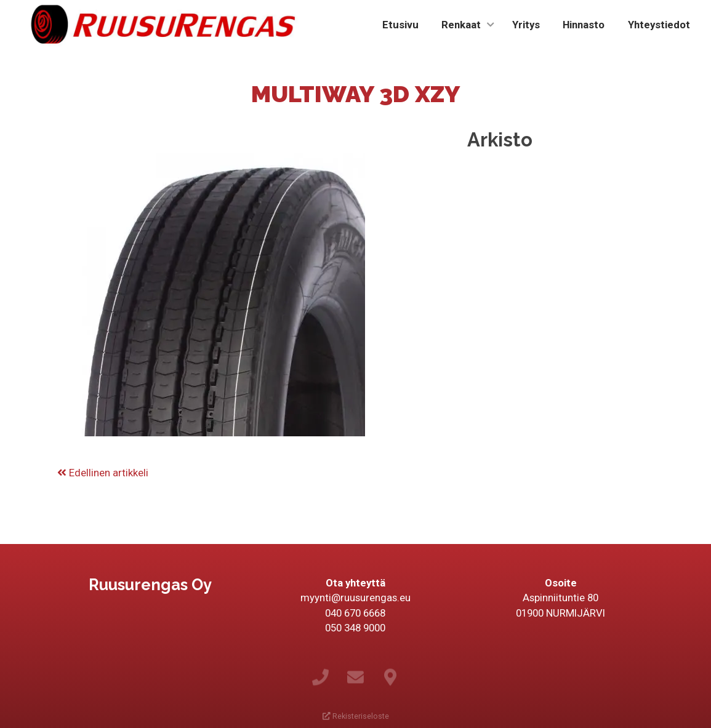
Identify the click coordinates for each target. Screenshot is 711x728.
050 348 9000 (355, 628)
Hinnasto (584, 25)
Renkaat (461, 25)
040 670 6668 (355, 613)
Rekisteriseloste (356, 716)
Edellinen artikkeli (103, 473)
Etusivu (400, 25)
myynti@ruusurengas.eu (355, 598)
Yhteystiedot (659, 25)
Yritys (526, 25)
